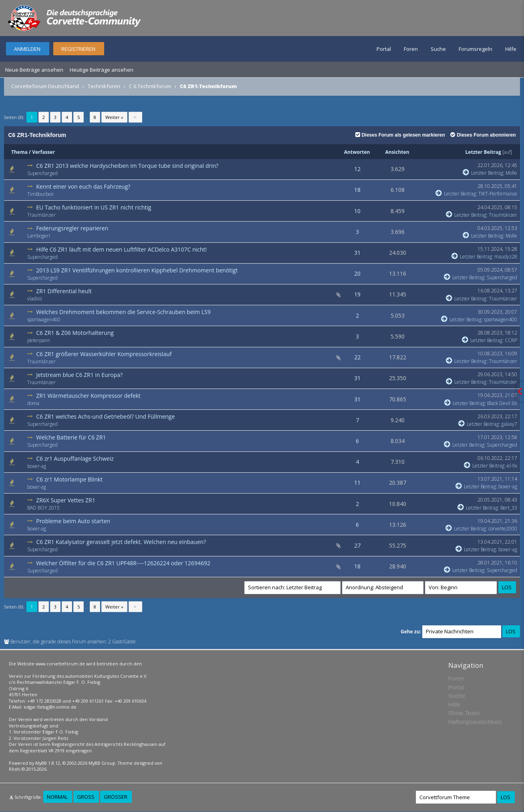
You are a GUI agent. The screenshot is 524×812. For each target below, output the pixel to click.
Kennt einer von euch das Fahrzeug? (83, 186)
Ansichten (397, 152)
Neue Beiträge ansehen (34, 70)
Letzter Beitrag (483, 152)
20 (357, 273)
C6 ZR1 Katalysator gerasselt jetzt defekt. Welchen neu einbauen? (121, 542)
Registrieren (78, 49)
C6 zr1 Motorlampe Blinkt (69, 479)
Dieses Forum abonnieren (483, 135)
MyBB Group (102, 763)
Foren (411, 49)
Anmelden (27, 49)
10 (357, 211)
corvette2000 (503, 529)
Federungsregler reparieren (72, 228)
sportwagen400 (44, 319)
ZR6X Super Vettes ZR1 (65, 500)
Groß (86, 797)
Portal (384, 49)
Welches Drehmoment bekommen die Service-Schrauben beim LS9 (123, 312)
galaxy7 (509, 424)
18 (357, 190)
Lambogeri (39, 236)
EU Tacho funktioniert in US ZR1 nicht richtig (94, 207)
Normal (57, 797)
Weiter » (114, 117)
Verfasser (43, 152)
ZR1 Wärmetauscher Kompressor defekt (88, 396)
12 (357, 169)
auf (507, 152)
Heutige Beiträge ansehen (102, 70)
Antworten (357, 152)
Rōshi (15, 769)
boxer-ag (37, 466)
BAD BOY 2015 (43, 508)
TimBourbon (40, 194)
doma (33, 403)
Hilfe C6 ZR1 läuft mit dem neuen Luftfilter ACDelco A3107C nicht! (121, 249)
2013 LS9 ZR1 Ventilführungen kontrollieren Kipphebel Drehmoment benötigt (137, 270)
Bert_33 (509, 508)
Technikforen (104, 86)
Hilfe (511, 49)
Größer (116, 797)
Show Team (464, 713)
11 (357, 483)
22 (357, 357)
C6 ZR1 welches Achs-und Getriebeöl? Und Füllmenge (105, 416)
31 (357, 253)
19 (357, 294)
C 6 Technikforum (150, 86)
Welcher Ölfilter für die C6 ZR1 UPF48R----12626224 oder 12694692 (123, 563)
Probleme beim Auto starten (73, 521)
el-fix (512, 466)
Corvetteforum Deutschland (45, 86)
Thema (19, 152)
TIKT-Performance (498, 194)
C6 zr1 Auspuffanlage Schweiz (75, 458)
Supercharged (42, 173)
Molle (511, 173)
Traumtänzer (41, 215)
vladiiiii (35, 299)
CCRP (511, 340)
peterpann (39, 340)
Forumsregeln (476, 49)
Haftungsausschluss (475, 722)
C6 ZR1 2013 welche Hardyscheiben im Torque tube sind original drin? (127, 166)
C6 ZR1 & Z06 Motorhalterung (75, 333)
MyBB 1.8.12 (48, 763)
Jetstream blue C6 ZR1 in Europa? (79, 375)
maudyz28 (506, 257)
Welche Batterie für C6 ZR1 (71, 437)
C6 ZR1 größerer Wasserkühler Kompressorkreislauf (104, 354)
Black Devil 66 (502, 403)
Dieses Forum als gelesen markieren (400, 135)
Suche (438, 49)
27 (357, 545)
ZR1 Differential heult (64, 291)
